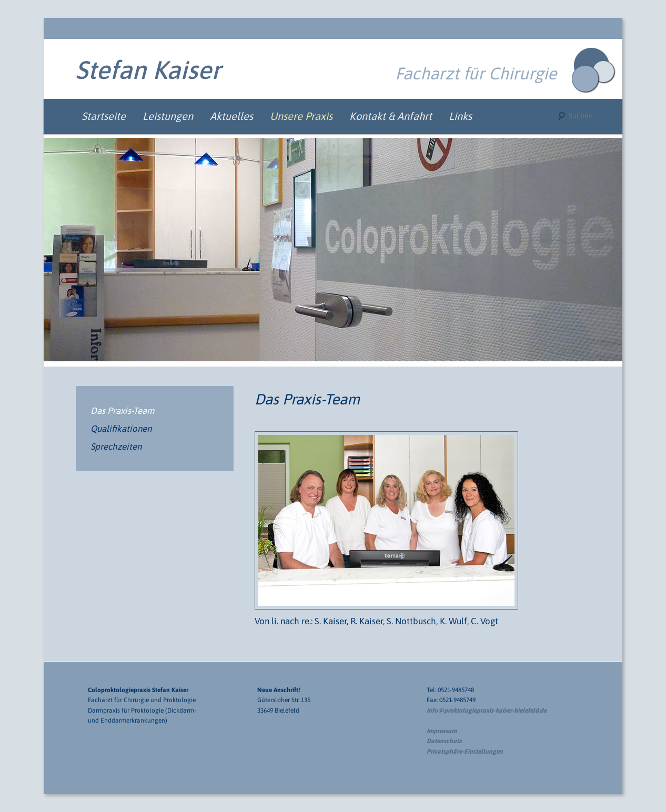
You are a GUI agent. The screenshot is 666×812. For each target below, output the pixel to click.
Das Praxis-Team (122, 411)
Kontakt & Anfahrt (391, 116)
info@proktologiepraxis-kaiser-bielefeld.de (487, 710)
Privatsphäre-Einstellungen (465, 752)
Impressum (442, 731)
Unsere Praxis (301, 116)
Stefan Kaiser (148, 70)
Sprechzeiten (116, 446)
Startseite (104, 116)
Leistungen (168, 116)
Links (460, 116)
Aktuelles (231, 116)
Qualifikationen (121, 429)
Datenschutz (444, 741)
